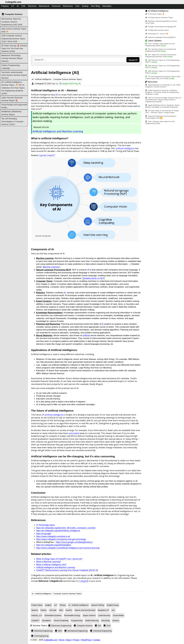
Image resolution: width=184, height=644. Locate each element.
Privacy (76, 640)
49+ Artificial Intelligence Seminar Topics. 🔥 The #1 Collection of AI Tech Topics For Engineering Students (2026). (13, 88)
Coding (85, 6)
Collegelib (84, 581)
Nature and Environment (85, 610)
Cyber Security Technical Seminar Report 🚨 (12, 99)
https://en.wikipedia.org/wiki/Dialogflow (54, 545)
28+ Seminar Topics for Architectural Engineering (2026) (161, 50)
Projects (5, 6)
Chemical (56, 6)
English (48, 605)
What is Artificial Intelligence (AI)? (51, 565)
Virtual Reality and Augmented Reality (14, 106)
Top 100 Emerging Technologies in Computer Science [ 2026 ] (12, 121)
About (69, 640)
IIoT (113, 610)
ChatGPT (35, 621)
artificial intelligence (125, 148)
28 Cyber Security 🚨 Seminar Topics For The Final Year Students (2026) (14, 48)
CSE (23, 6)
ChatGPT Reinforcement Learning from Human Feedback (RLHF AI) (67, 570)
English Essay (113, 605)
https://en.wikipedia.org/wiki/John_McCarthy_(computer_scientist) (66, 528)
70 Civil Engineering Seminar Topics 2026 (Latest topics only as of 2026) (163, 78)
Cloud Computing (61, 621)
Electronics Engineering (60, 626)
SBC (61, 610)
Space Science (89, 615)
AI (18, 6)
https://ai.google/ (44, 534)
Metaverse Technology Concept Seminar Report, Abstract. (12, 58)
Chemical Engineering (101, 631)
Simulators (47, 621)
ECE (107, 626)
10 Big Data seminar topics (157, 30)
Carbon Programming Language (10, 67)
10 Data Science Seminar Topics (159, 18)
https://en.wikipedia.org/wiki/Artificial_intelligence (58, 531)
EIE (98, 626)
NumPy (69, 610)
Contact (97, 640)
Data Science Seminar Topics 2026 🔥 (14, 30)
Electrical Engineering (42, 631)
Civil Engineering (40, 636)
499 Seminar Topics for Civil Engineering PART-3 (162, 67)
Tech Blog (95, 6)
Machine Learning (51, 267)
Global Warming (92, 621)
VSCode (53, 610)
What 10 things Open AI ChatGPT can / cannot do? (59, 559)
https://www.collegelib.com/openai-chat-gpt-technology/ (61, 539)
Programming (77, 621)
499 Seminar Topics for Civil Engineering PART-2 (162, 72)
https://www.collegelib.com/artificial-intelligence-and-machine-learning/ (68, 548)
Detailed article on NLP (94, 278)
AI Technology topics (45, 525)
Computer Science (83, 626)
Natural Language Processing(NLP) (160, 37)
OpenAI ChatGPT (47, 155)
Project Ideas (37, 605)
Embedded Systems (53, 615)
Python (44, 610)
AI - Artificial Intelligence (42, 79)
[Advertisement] (86, 32)
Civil (77, 6)
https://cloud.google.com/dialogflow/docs (74, 542)
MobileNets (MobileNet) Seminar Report (11, 113)
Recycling (106, 621)
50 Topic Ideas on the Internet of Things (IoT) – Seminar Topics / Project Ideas (162, 112)
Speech (35, 610)
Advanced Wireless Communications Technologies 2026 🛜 (161, 117)
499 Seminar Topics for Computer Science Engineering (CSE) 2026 (12, 22)
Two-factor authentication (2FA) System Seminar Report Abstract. (14, 75)
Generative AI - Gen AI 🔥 (157, 34)
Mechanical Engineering (76, 631)
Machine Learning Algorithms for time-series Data (161, 22)
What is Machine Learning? (49, 562)
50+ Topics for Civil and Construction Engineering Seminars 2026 (161, 56)
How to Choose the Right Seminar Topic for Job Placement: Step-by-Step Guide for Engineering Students (163, 100)
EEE (59, 631)
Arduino (116, 621)
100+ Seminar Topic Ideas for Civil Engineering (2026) (160, 45)
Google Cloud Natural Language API (161, 27)
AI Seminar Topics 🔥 (155, 14)
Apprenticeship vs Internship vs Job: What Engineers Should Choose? (163, 86)
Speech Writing (98, 605)
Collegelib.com (13, 2)
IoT (13, 6)
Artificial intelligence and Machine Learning (58, 131)
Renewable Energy (72, 615)
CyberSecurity (104, 615)
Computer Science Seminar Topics (68, 79)
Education (107, 6)
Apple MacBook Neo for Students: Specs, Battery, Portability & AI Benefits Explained (163, 106)
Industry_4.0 (37, 615)
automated (74, 433)
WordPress (86, 640)
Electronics (68, 6)
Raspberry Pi (103, 610)
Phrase (63, 605)
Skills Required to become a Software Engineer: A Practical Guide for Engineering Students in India (162, 92)
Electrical (32, 6)
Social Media (118, 615)
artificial (87, 335)
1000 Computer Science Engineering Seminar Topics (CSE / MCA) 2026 (13, 39)
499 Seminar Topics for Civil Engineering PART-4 (162, 61)
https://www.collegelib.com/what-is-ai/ (53, 536)
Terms (62, 640)
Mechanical (44, 6)
